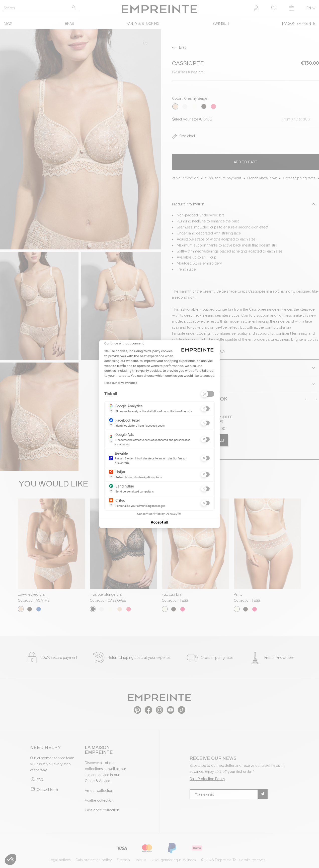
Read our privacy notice (121, 383)
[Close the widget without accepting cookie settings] (124, 343)
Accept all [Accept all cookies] (159, 522)
